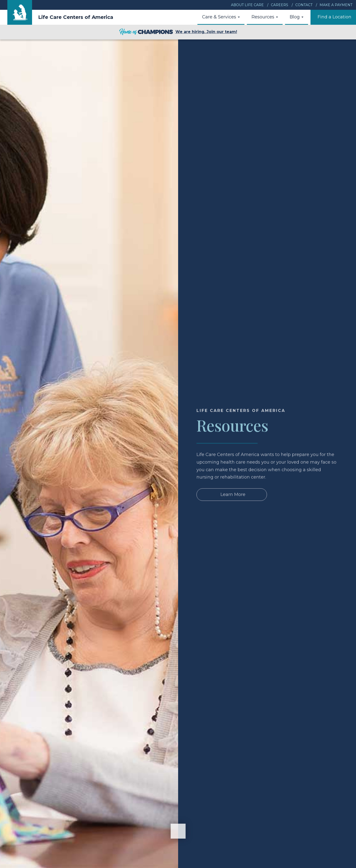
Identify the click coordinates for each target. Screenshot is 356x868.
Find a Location (334, 17)
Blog (297, 17)
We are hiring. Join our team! (178, 32)
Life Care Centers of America (76, 17)
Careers (280, 5)
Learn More (233, 501)
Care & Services (221, 17)
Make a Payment (336, 5)
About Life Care (247, 5)
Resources (265, 17)
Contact (304, 5)
